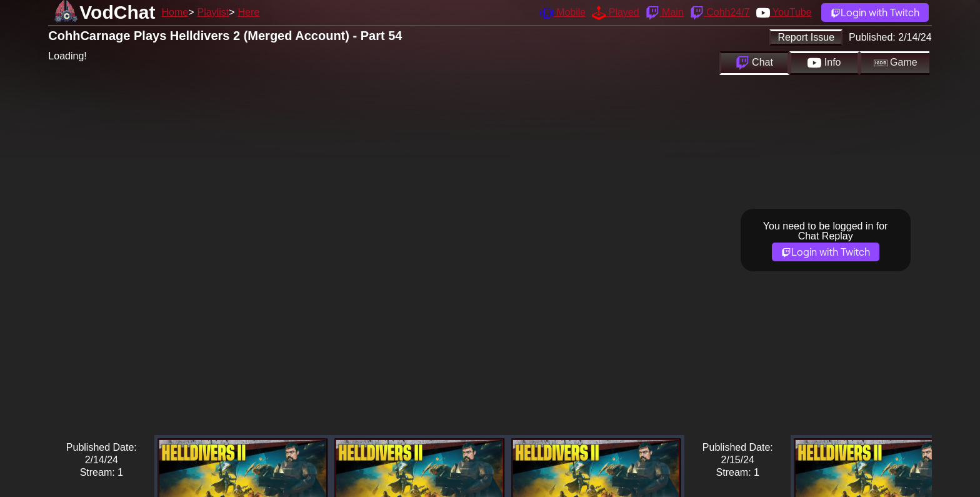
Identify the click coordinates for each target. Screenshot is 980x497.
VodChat (117, 12)
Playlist (213, 12)
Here (249, 12)
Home (175, 12)
